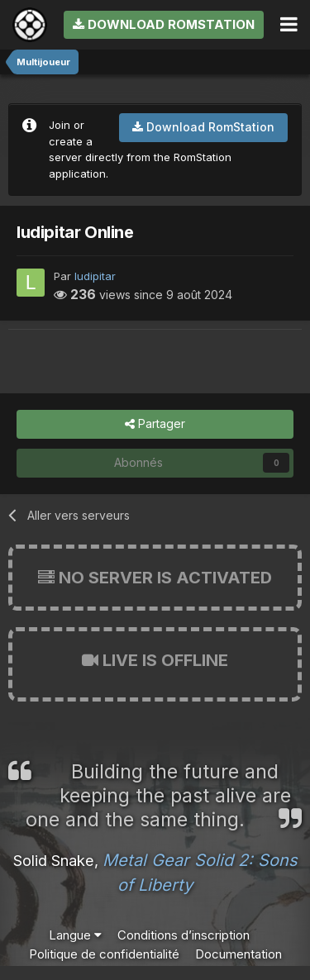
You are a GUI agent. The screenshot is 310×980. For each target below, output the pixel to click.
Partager (155, 424)
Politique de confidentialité (104, 954)
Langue (75, 935)
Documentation (238, 954)
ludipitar (95, 276)
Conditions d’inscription (184, 935)
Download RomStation (164, 24)
